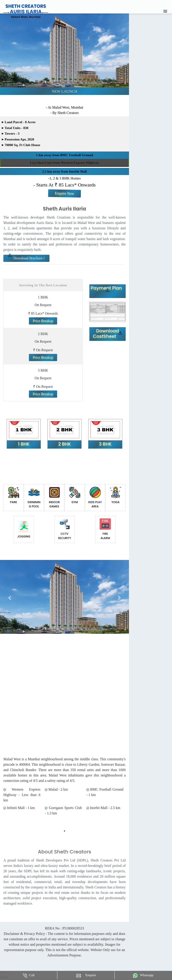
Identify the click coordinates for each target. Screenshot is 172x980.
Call (29, 976)
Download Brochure (26, 258)
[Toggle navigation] (165, 11)
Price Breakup (43, 321)
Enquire (86, 976)
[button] (10, 598)
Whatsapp (143, 976)
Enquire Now (64, 193)
